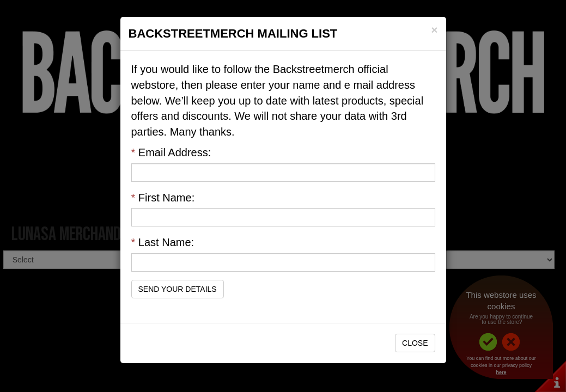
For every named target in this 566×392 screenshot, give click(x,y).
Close (415, 343)
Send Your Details (178, 289)
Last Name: (163, 242)
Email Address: (171, 152)
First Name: (163, 198)
